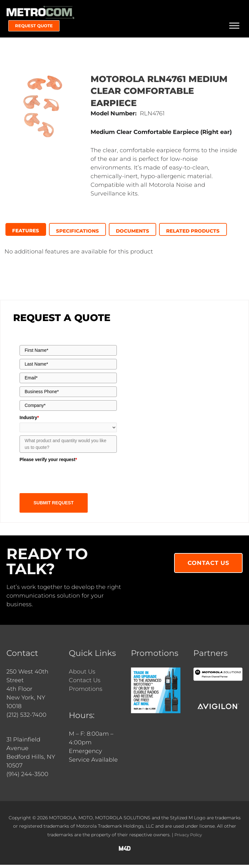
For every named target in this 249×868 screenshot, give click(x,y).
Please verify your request (48, 463)
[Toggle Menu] (234, 28)
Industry (29, 421)
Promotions (86, 692)
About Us (82, 675)
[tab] (26, 233)
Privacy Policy (188, 838)
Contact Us (85, 683)
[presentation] (26, 232)
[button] (34, 29)
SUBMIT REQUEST (54, 506)
